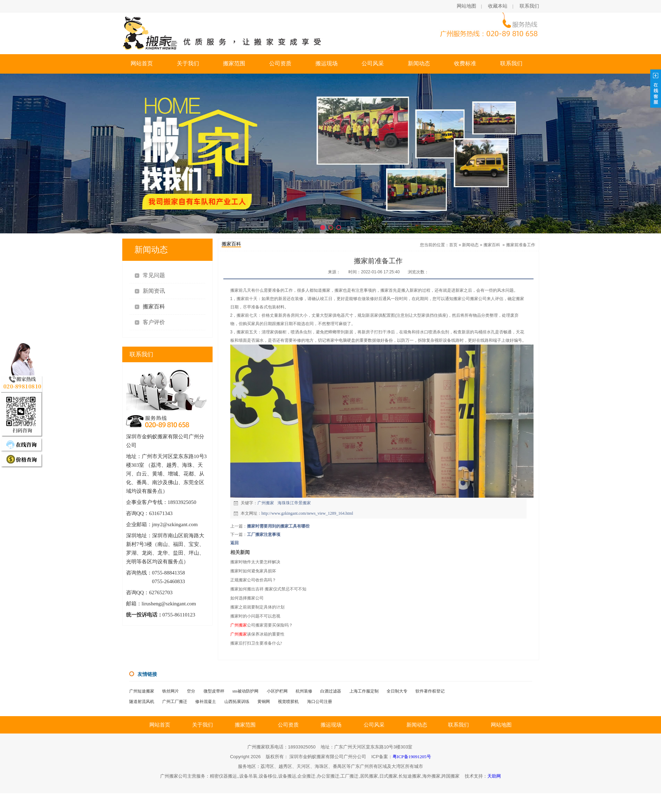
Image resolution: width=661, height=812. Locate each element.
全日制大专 (397, 691)
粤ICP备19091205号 (412, 757)
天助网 (494, 776)
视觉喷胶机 (288, 702)
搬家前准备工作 (521, 245)
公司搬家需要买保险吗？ (262, 625)
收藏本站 (498, 6)
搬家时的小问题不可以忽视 (255, 616)
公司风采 (373, 63)
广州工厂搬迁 (175, 702)
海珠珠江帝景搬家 (294, 503)
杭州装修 (304, 691)
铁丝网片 (171, 691)
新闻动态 (419, 63)
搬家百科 (492, 245)
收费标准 (465, 63)
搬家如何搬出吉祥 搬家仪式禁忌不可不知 (268, 589)
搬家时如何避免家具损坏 (253, 571)
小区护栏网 (277, 691)
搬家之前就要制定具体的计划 (257, 607)
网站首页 (142, 63)
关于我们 (188, 63)
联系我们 (529, 6)
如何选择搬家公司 (247, 598)
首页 (453, 245)
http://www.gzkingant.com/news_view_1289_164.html (307, 513)
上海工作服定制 (364, 691)
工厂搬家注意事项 (264, 535)
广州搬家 (266, 503)
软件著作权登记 (430, 691)
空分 (191, 691)
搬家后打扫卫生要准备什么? (256, 643)
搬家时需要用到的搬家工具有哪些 (278, 526)
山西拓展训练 (237, 702)
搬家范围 (234, 63)
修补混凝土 (206, 702)
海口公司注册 (320, 702)
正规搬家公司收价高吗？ (253, 580)
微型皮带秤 (214, 691)
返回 (234, 543)
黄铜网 (264, 702)
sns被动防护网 (245, 691)
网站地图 (466, 6)
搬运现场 (327, 63)
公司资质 (280, 63)
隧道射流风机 (142, 702)
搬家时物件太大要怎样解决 (255, 562)
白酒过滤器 (331, 691)
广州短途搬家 (142, 691)
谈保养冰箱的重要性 (257, 634)
